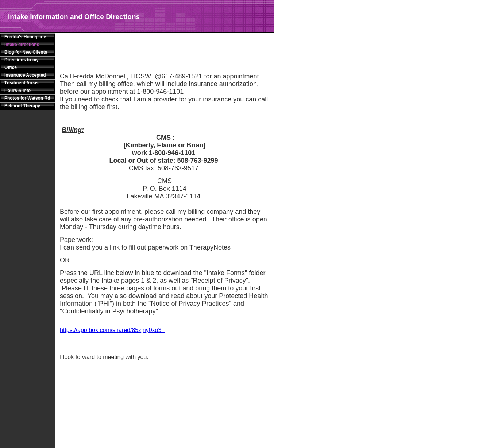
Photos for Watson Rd (27, 98)
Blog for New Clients (26, 52)
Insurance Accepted (25, 75)
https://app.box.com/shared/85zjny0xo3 (112, 330)
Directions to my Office (22, 64)
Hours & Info (18, 90)
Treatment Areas (22, 83)
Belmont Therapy (22, 106)
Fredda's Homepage (25, 37)
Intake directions (22, 45)
